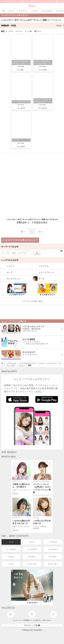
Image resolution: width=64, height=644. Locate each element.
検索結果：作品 (33, 26)
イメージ (19, 31)
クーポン (11, 564)
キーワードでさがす (10, 247)
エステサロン (53, 557)
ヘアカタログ (53, 542)
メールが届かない (36, 620)
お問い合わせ (47, 620)
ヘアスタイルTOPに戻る (32, 301)
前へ (23, 232)
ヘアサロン (11, 557)
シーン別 (29, 31)
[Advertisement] (32, 185)
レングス (10, 31)
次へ (41, 232)
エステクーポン (53, 564)
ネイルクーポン (32, 564)
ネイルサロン (32, 557)
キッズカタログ (32, 549)
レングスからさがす (10, 260)
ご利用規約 (26, 620)
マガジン (32, 542)
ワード (38, 31)
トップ (11, 542)
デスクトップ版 (32, 625)
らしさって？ (17, 620)
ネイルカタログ (53, 549)
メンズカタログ (11, 549)
